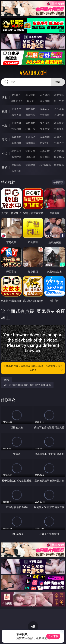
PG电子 (16, 95)
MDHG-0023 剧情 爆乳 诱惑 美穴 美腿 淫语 (27, 385)
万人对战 (45, 95)
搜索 (58, 82)
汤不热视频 (45, 165)
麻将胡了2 (16, 101)
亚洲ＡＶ (16, 109)
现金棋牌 (45, 101)
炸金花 (30, 101)
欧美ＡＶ (45, 109)
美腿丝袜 (16, 143)
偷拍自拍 (30, 123)
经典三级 (30, 129)
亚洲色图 (30, 137)
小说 (5, 154)
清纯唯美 (30, 143)
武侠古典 (59, 151)
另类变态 (59, 129)
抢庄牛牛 (59, 101)
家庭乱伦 (30, 151)
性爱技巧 (59, 157)
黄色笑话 (45, 157)
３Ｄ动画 (59, 109)
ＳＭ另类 (59, 115)
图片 (5, 140)
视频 (5, 112)
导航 (5, 168)
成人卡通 (45, 123)
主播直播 (45, 115)
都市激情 (16, 151)
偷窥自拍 (16, 137)
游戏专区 (59, 95)
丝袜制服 (30, 115)
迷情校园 (16, 157)
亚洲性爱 (16, 123)
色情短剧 (16, 171)
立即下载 (53, 636)
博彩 (5, 97)
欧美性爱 (59, 123)
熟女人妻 (16, 115)
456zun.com (33, 73)
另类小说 (30, 157)
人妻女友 (45, 151)
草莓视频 (30, 165)
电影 (5, 126)
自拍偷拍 (30, 109)
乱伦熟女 (45, 129)
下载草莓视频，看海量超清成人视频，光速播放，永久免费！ (33, 368)
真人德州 (30, 95)
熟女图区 (45, 143)
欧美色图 (45, 137)
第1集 (7, 380)
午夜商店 (16, 165)
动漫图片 (59, 137)
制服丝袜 (16, 129)
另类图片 (59, 143)
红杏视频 (59, 165)
